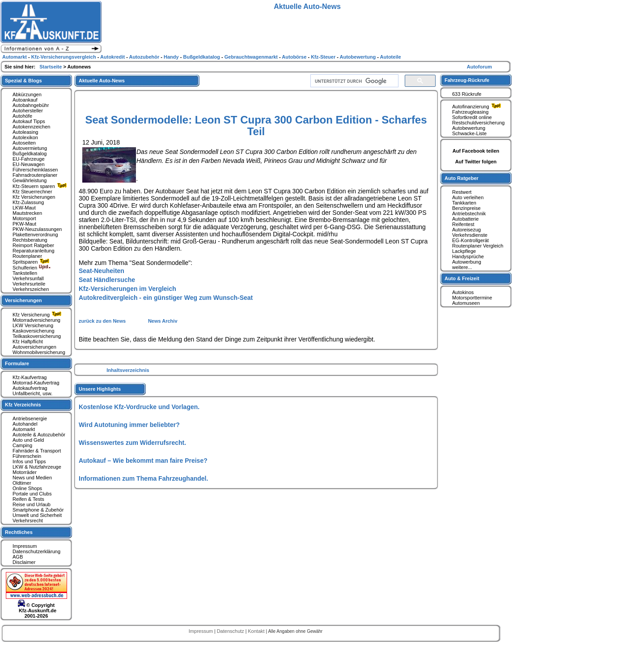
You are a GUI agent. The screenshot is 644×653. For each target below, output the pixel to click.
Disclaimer (24, 562)
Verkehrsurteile (29, 284)
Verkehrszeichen (31, 289)
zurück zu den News (103, 321)
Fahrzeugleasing (470, 112)
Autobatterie (465, 219)
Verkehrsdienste (470, 235)
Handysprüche (468, 256)
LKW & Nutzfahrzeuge (37, 467)
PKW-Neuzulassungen (37, 229)
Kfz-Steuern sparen (41, 186)
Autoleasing (25, 132)
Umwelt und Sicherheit (37, 515)
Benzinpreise (466, 208)
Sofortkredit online (472, 117)
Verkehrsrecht (28, 521)
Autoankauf (25, 100)
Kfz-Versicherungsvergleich (64, 57)
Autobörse (295, 57)
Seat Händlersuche (107, 280)
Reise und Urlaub (32, 504)
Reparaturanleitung (34, 251)
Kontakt (257, 631)
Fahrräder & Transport (37, 451)
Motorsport (24, 218)
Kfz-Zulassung (28, 202)
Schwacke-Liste (469, 133)
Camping (22, 445)
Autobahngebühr (31, 105)
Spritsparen (32, 262)
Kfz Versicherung (38, 315)
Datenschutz (231, 631)
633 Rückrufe (467, 94)
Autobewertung (469, 128)
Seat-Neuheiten (102, 271)
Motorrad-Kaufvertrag (36, 383)
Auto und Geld (28, 440)
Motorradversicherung (36, 320)
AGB (18, 557)
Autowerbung (467, 262)
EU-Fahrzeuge (29, 159)
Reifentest (463, 224)
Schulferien (32, 268)
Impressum (25, 546)
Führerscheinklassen (35, 170)
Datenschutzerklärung (36, 551)
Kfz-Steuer (324, 57)
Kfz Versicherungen (34, 197)
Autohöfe (22, 116)
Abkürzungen (27, 94)
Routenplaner (27, 256)
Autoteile (391, 57)
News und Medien (32, 478)
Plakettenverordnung (35, 235)
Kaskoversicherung (34, 331)
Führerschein (27, 456)
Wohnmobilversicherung (39, 352)
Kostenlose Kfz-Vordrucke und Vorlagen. (139, 407)
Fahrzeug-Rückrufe (467, 80)
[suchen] (354, 81)
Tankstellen (25, 273)
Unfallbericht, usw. (32, 393)
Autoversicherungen (34, 347)
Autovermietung (30, 148)
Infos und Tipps (29, 461)
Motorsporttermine (472, 298)
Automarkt (24, 429)
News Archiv (163, 321)
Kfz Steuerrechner (32, 192)
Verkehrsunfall (28, 278)
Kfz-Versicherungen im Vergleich (127, 289)
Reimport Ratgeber (33, 245)
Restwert (462, 192)
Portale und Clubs (32, 494)
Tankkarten (464, 203)
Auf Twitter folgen (476, 162)
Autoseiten (24, 143)
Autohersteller (28, 111)
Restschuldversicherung (478, 123)
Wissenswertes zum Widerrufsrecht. (132, 443)
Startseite (51, 67)
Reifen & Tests (28, 499)
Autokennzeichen (31, 127)
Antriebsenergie (30, 418)
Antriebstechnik (469, 213)
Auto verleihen (468, 197)
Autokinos (463, 292)
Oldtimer (22, 483)
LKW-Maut (24, 208)
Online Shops (27, 488)
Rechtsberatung (30, 240)
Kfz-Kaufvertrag (30, 377)
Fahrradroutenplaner (35, 175)
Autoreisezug (466, 230)
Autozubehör (145, 57)
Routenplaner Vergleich (478, 246)
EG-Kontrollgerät (470, 240)
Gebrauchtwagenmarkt (252, 57)
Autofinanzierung (478, 107)
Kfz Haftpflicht (28, 341)
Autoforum (479, 67)
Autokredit (113, 57)
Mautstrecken (27, 213)
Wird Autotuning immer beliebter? (129, 425)
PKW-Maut (24, 224)
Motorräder (25, 472)
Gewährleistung (30, 180)
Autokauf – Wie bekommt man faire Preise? (143, 461)
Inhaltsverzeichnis (128, 370)
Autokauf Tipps (29, 121)
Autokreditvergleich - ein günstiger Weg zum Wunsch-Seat (166, 298)
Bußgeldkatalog (30, 154)
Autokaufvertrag (30, 388)
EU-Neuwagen (29, 164)
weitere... (462, 267)
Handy (172, 57)
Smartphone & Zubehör (38, 510)
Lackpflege (464, 251)
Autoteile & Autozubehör (39, 435)
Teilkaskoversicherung (37, 336)
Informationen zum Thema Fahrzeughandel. (143, 478)
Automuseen (466, 303)
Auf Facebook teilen (476, 151)
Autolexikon (25, 137)
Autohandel (25, 424)
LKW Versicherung (33, 325)
